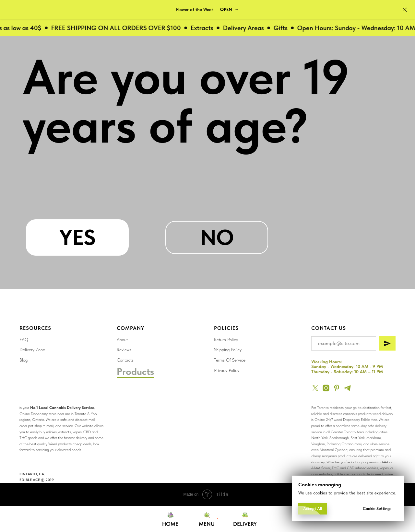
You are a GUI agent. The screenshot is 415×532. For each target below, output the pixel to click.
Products (135, 371)
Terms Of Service (230, 360)
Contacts (125, 360)
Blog (24, 360)
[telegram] (347, 388)
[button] (230, 10)
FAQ (24, 340)
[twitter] (315, 388)
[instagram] (326, 388)
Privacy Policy (227, 370)
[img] (228, 428)
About (122, 340)
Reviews (124, 350)
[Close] (405, 10)
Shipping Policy (228, 350)
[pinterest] (337, 388)
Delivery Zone (32, 350)
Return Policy (226, 340)
